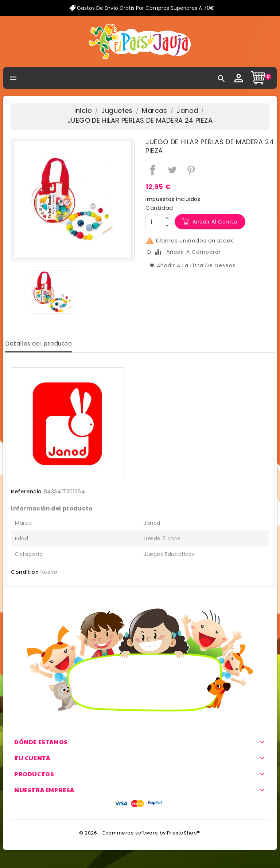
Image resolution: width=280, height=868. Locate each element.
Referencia (26, 492)
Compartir (153, 170)
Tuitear (172, 170)
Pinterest (191, 170)
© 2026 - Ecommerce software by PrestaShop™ (140, 833)
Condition (25, 572)
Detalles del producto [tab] (39, 344)
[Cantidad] (154, 222)
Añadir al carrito (215, 222)
